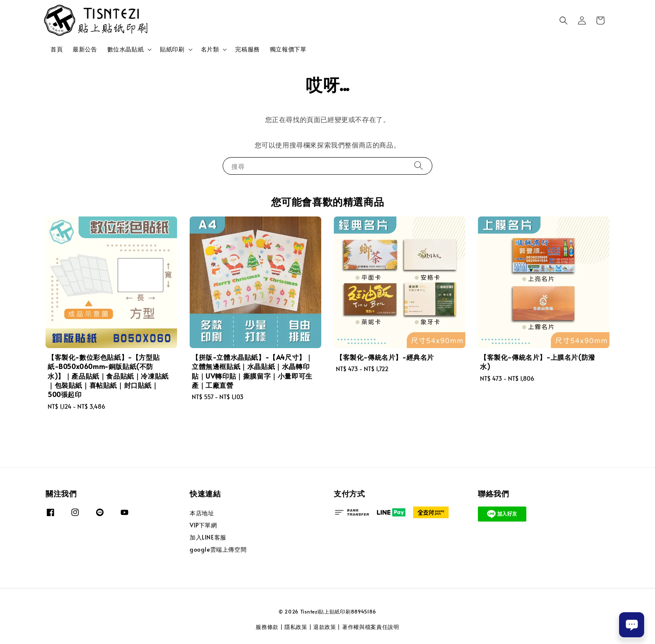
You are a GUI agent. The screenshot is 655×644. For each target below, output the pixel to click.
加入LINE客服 (208, 537)
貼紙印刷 (172, 49)
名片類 (210, 49)
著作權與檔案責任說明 (371, 627)
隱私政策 (296, 627)
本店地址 (202, 513)
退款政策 (325, 627)
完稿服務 (247, 49)
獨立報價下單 (288, 49)
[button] (564, 20)
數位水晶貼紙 (126, 49)
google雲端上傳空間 (218, 549)
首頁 (57, 49)
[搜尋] (419, 166)
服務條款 (267, 627)
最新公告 (85, 49)
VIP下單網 (203, 525)
